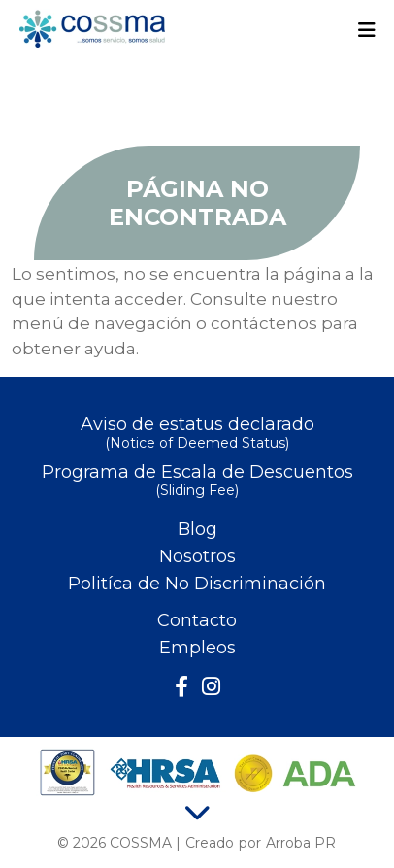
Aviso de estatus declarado (197, 434)
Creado (210, 843)
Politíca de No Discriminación (197, 584)
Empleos (197, 648)
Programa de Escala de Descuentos (197, 482)
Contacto (197, 620)
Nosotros (197, 556)
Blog (197, 529)
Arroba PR (301, 843)
